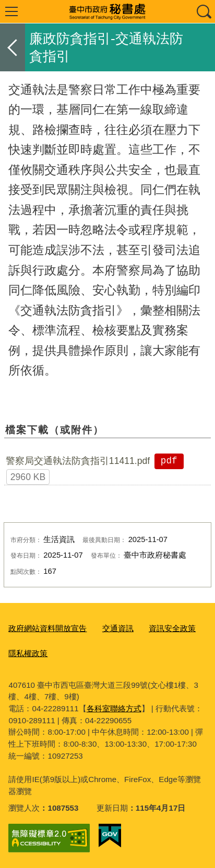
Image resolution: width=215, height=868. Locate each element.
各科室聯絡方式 (114, 708)
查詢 (204, 11)
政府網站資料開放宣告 (47, 628)
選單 (11, 11)
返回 (13, 47)
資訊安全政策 (172, 628)
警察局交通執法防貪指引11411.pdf (78, 461)
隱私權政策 (28, 653)
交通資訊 (118, 628)
